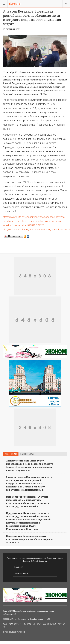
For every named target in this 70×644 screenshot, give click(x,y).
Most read (11, 454)
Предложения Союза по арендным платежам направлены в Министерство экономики (29, 539)
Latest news (27, 454)
